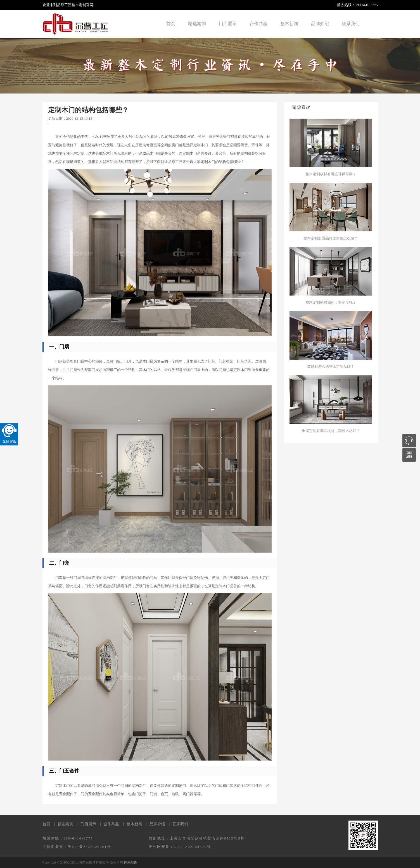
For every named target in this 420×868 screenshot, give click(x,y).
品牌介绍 (320, 24)
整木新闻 (289, 24)
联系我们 (351, 24)
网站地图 (131, 862)
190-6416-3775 (366, 5)
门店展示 (228, 24)
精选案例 (197, 24)
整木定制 (79, 5)
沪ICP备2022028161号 (89, 847)
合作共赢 (258, 24)
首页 (171, 24)
